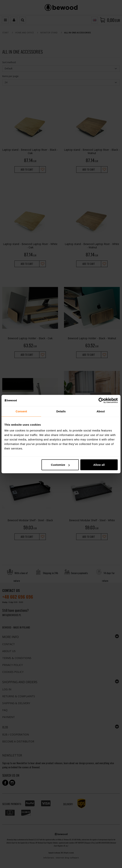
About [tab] (101, 411)
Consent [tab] (21, 411)
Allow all (99, 465)
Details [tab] (61, 411)
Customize (60, 465)
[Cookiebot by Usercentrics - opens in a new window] (101, 400)
